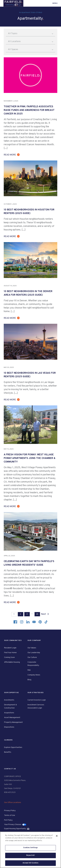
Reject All (30, 855)
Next (45, 614)
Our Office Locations (13, 802)
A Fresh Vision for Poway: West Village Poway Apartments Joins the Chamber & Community (30, 458)
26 (37, 614)
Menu (55, 3)
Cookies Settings (30, 848)
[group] (31, 75)
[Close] (57, 836)
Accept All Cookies (31, 863)
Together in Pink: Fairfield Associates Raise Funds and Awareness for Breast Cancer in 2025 (29, 110)
